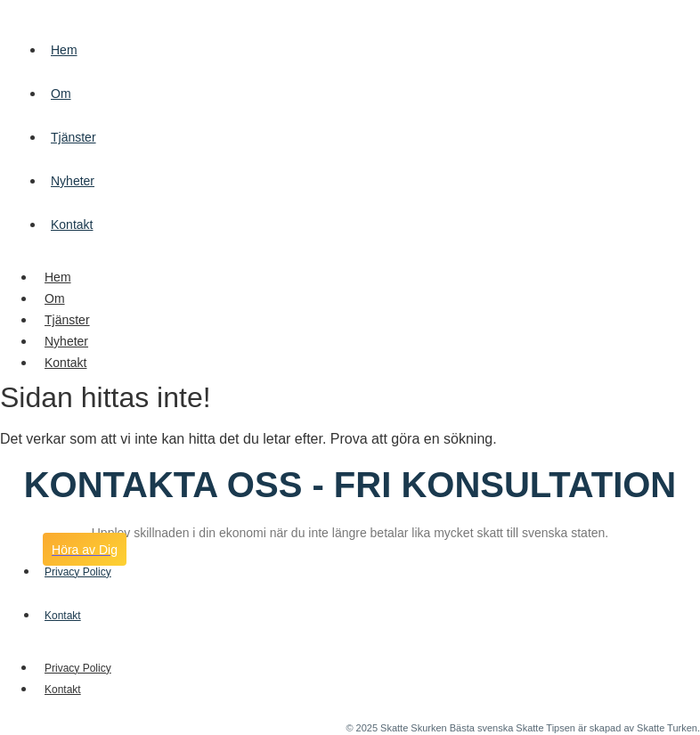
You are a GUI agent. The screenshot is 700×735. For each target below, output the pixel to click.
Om (61, 94)
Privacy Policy (78, 668)
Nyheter (73, 181)
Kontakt (72, 225)
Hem (64, 50)
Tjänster (73, 137)
